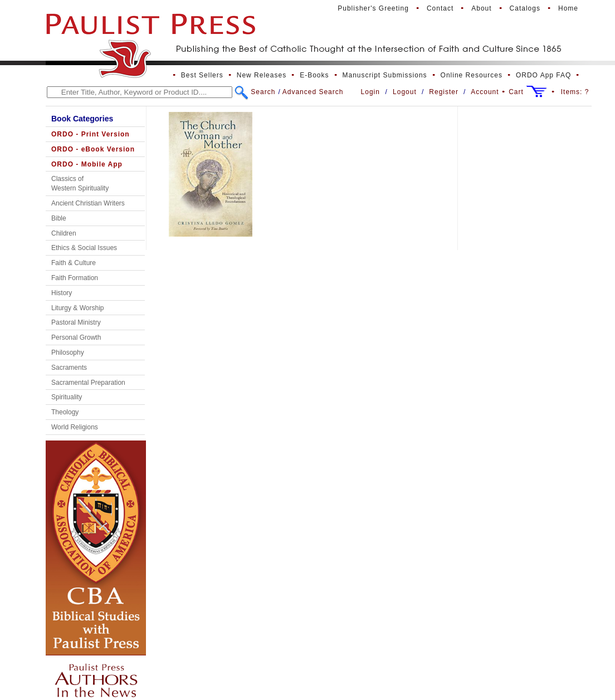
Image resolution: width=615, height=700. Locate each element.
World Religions (75, 427)
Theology (65, 412)
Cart (516, 92)
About (481, 8)
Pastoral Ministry (76, 322)
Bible (59, 218)
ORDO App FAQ (543, 75)
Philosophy (68, 353)
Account (485, 92)
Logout (405, 92)
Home (568, 8)
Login (370, 92)
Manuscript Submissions (385, 75)
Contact (440, 8)
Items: (575, 92)
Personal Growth (76, 337)
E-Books (314, 75)
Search (263, 92)
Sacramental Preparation (88, 383)
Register (444, 92)
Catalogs (525, 8)
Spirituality (67, 397)
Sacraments (69, 368)
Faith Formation (75, 278)
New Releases (262, 75)
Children (64, 233)
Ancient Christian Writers (88, 203)
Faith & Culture (74, 263)
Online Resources (472, 75)
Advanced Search (313, 92)
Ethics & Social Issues (84, 248)
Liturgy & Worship (77, 308)
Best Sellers (202, 75)
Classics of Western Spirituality (80, 183)
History (62, 293)
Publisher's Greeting (373, 8)
